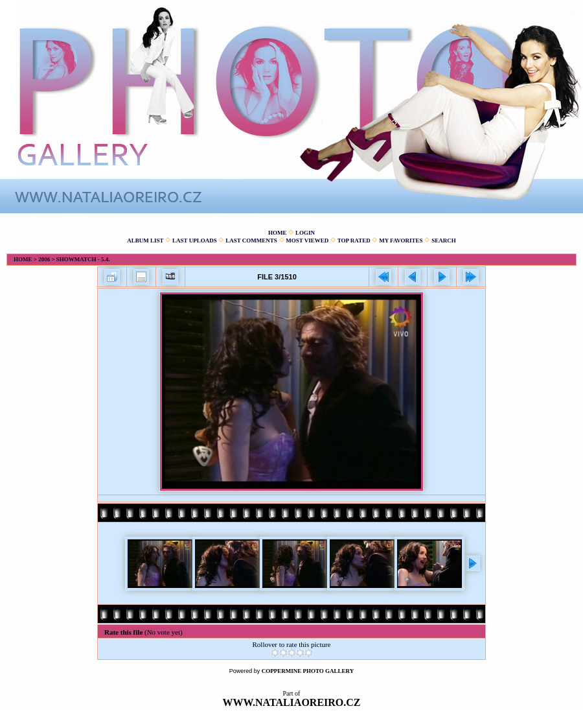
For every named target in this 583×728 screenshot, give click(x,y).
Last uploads (195, 241)
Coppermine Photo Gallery (308, 671)
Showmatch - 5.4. (83, 259)
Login (305, 233)
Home (278, 233)
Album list (145, 241)
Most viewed (307, 241)
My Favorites (401, 241)
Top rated (354, 241)
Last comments (251, 241)
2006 (44, 259)
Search (444, 241)
